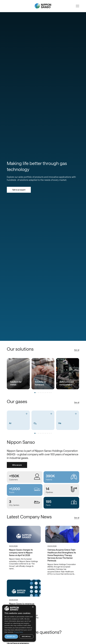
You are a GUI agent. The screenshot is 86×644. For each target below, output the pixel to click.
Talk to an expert (19, 190)
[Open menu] (77, 6)
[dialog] (19, 623)
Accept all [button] (11, 636)
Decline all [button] (26, 636)
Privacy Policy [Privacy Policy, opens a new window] (18, 632)
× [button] (33, 607)
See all (77, 350)
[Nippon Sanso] (43, 6)
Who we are (17, 465)
